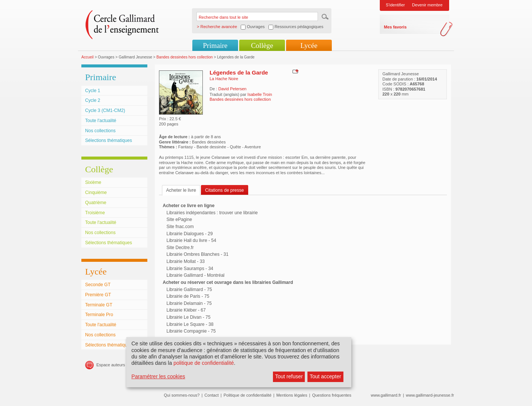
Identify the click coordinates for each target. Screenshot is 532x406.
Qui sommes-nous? (182, 395)
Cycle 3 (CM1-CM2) (105, 110)
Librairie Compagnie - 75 (191, 331)
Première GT (98, 295)
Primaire (215, 46)
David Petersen (232, 89)
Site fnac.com (180, 227)
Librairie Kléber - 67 (186, 310)
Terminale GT (99, 305)
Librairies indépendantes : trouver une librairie (212, 213)
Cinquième (96, 193)
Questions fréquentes (332, 395)
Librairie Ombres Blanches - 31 (197, 254)
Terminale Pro (99, 315)
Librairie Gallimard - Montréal (196, 275)
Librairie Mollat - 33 (186, 261)
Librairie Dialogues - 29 (190, 234)
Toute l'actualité (101, 121)
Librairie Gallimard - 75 (189, 290)
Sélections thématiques (109, 140)
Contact (211, 395)
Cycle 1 (93, 91)
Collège (262, 46)
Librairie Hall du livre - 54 (191, 240)
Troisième (95, 213)
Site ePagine (179, 219)
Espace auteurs (111, 365)
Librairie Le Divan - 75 (188, 317)
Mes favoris (395, 27)
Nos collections (100, 131)
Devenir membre (427, 5)
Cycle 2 (93, 100)
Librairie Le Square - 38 (190, 324)
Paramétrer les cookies (158, 376)
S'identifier (395, 5)
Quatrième (96, 203)
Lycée (309, 46)
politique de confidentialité (204, 363)
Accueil (88, 57)
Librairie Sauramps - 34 (190, 269)
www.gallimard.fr (386, 395)
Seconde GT (98, 285)
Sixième (93, 182)
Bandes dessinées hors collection (184, 57)
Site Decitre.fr (180, 248)
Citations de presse (225, 190)
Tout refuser (289, 376)
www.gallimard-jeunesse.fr (430, 395)
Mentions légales (292, 395)
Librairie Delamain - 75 (189, 303)
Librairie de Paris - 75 (188, 296)
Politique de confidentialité (247, 395)
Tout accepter (325, 376)
